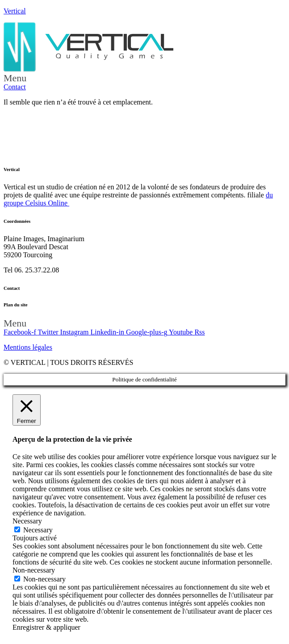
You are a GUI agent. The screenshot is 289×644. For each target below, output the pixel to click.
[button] (144, 78)
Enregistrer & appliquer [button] (46, 627)
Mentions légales (28, 347)
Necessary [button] (27, 521)
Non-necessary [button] (34, 570)
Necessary (38, 530)
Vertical (15, 11)
